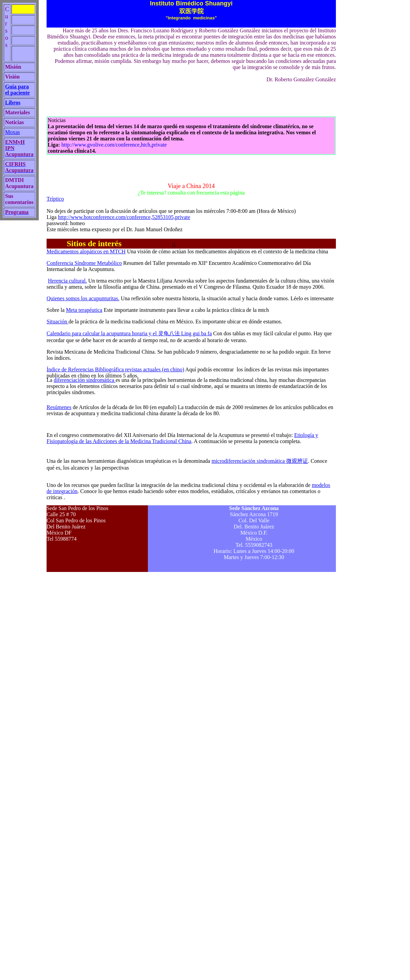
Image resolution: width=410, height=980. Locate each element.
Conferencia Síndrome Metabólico (84, 263)
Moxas (13, 132)
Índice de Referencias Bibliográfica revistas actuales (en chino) (115, 369)
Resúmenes (59, 407)
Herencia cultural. (67, 281)
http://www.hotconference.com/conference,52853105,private (124, 217)
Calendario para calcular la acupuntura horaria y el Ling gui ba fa (129, 333)
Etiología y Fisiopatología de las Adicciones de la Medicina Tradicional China (182, 438)
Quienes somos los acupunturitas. (83, 298)
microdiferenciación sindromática (260, 461)
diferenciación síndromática (85, 380)
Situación (57, 322)
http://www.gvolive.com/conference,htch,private (114, 145)
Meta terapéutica (84, 310)
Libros (13, 103)
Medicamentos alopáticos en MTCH (86, 251)
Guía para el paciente (17, 90)
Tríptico (55, 199)
